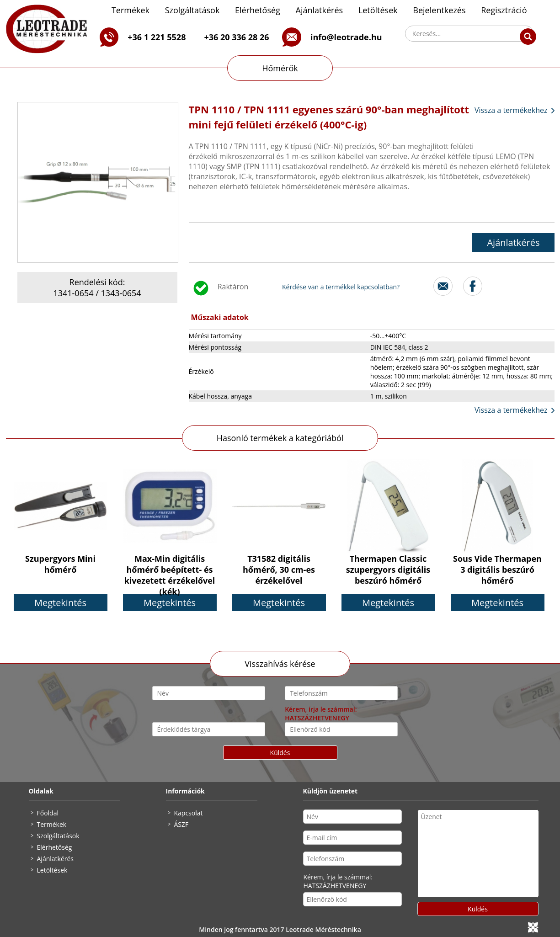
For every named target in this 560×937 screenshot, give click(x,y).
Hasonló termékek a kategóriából (280, 438)
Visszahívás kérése (280, 664)
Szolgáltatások (192, 10)
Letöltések (378, 10)
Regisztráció (504, 10)
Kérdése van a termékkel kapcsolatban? (341, 287)
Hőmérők (280, 68)
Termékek (131, 10)
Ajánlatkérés (320, 10)
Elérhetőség (258, 10)
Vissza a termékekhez (511, 110)
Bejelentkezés (439, 10)
